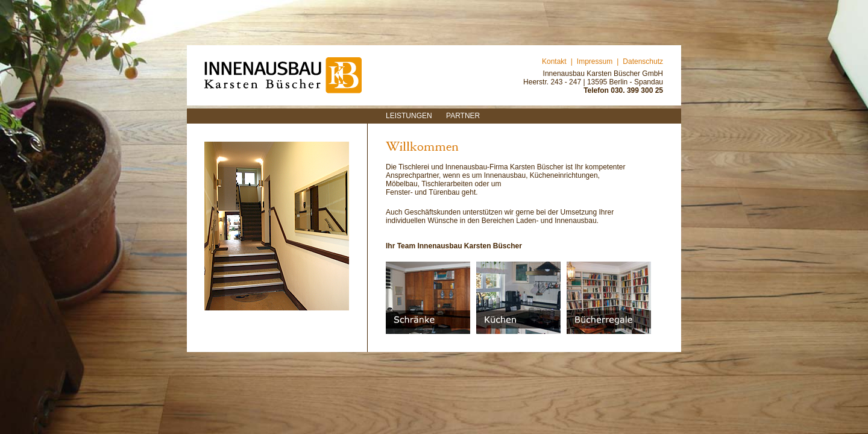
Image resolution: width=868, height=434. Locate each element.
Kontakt (554, 61)
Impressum (595, 61)
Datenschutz (643, 61)
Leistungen (409, 116)
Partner (463, 116)
